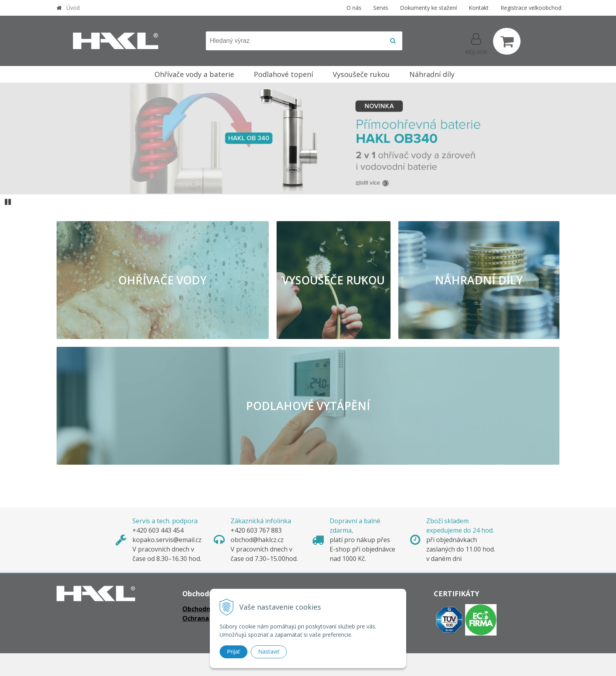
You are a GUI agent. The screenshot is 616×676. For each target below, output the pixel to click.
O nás (354, 8)
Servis (381, 8)
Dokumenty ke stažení (428, 8)
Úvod (73, 8)
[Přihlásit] (476, 43)
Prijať (234, 652)
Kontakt (479, 8)
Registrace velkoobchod (531, 8)
